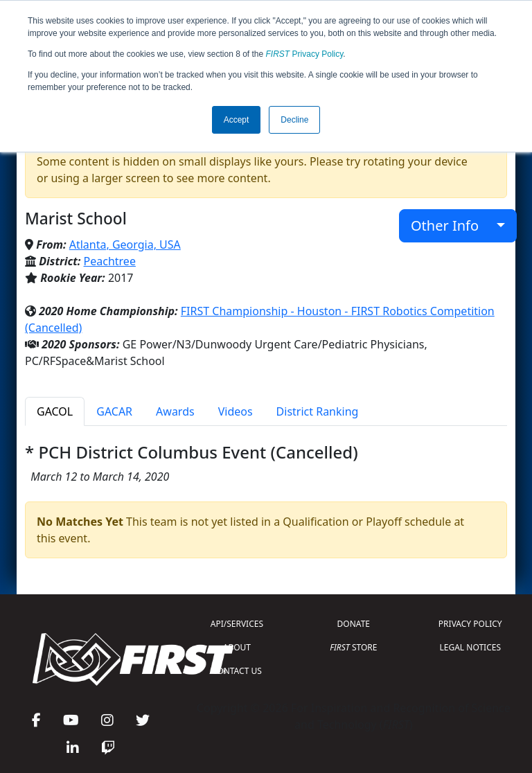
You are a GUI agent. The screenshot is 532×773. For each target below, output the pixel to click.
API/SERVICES (237, 624)
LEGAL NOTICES (471, 647)
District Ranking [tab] (318, 411)
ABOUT (237, 647)
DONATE (354, 624)
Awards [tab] (175, 411)
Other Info (452, 225)
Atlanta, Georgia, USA (125, 245)
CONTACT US (237, 671)
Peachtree (110, 261)
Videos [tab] (236, 411)
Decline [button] (294, 120)
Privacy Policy (305, 54)
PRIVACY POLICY (470, 624)
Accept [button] (237, 120)
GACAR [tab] (114, 411)
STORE (353, 647)
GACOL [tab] (55, 411)
